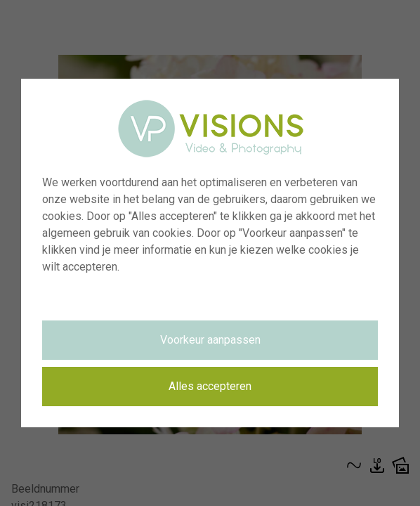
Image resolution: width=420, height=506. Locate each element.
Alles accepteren (210, 386)
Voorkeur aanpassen (210, 340)
